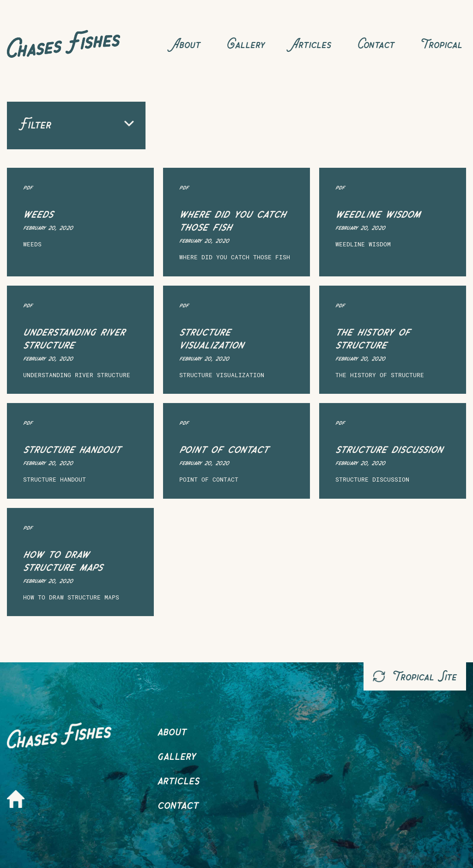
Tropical (441, 44)
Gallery (246, 44)
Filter (76, 124)
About (186, 44)
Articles (311, 44)
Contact (376, 44)
